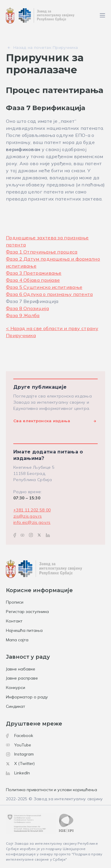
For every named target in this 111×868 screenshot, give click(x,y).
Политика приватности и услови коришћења (52, 790)
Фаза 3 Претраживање (34, 273)
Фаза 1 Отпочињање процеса (42, 252)
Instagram (20, 754)
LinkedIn (18, 773)
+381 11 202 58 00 (32, 510)
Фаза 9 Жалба (23, 315)
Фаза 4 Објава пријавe (33, 280)
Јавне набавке (21, 669)
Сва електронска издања (42, 421)
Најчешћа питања (24, 630)
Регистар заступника (27, 612)
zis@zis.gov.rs (28, 516)
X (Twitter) (20, 763)
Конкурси (16, 688)
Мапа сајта (17, 640)
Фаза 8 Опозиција (27, 308)
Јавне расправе (22, 678)
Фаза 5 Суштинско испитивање (44, 287)
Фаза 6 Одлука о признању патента (49, 294)
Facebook (20, 736)
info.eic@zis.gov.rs (32, 522)
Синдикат (16, 706)
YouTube (18, 745)
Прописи (15, 602)
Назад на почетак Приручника (45, 47)
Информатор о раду (27, 697)
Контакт (14, 621)
